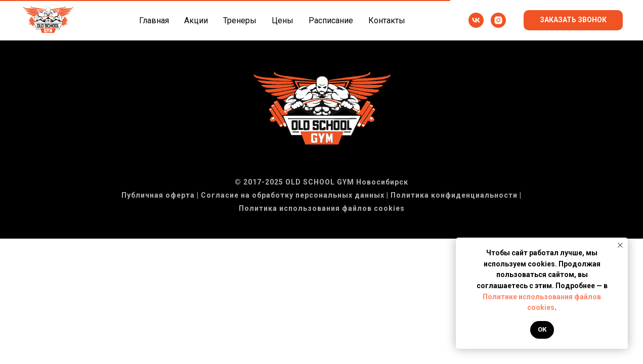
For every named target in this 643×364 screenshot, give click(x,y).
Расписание (331, 20)
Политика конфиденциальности (454, 195)
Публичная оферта (158, 195)
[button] (573, 20)
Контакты (387, 20)
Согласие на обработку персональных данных (293, 195)
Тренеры (240, 20)
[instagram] (498, 20)
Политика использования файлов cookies (322, 208)
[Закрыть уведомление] (620, 245)
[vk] (476, 20)
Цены (283, 20)
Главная (154, 20)
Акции (196, 20)
